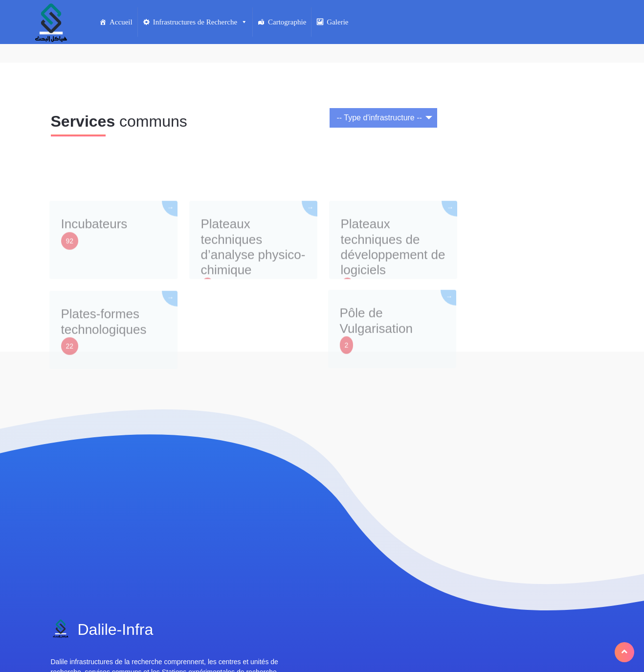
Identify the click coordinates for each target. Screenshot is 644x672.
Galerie (337, 22)
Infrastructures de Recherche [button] (200, 22)
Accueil (121, 22)
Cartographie (287, 22)
